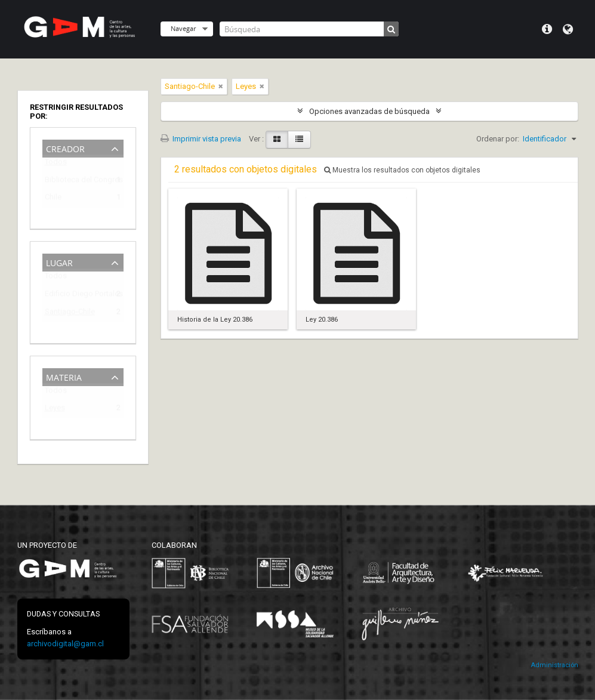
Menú (547, 29)
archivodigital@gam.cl (65, 644)
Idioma (568, 29)
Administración (554, 665)
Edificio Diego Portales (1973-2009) (75, 296)
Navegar (183, 28)
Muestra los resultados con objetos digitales (402, 170)
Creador (65, 148)
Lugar (59, 262)
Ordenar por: (498, 139)
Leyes (55, 410)
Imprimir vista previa (201, 139)
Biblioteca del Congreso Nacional (75, 182)
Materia (64, 376)
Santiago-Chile (70, 314)
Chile (53, 199)
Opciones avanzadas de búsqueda (369, 111)
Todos (56, 164)
